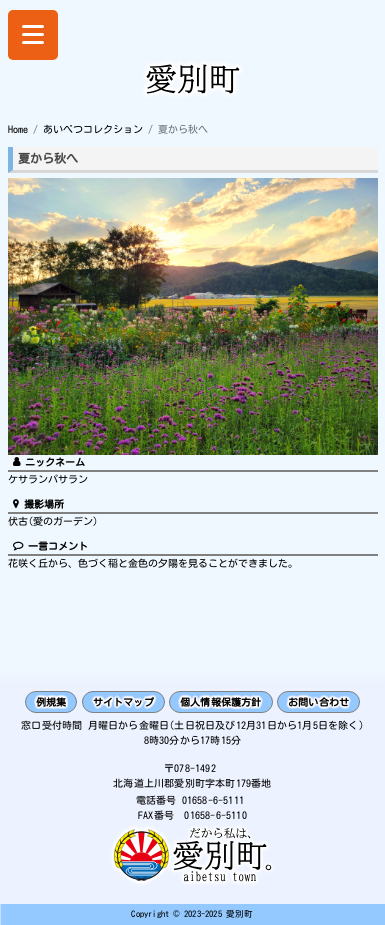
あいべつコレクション (93, 129)
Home (18, 129)
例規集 (51, 702)
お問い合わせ (318, 702)
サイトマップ (123, 702)
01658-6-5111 (213, 800)
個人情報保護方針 (221, 702)
